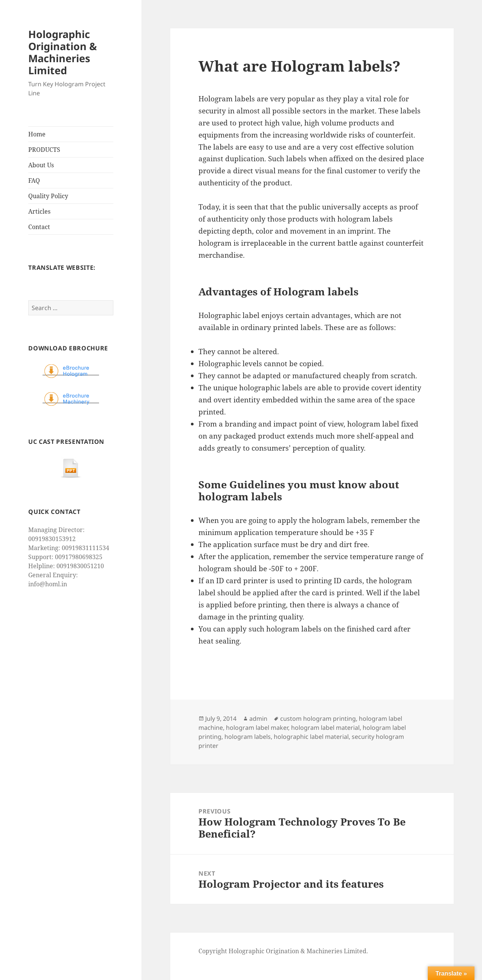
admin (258, 719)
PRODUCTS (44, 150)
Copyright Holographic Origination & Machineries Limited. (283, 951)
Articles (39, 211)
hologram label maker (257, 728)
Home (37, 134)
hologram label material (325, 728)
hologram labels (248, 737)
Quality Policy (48, 196)
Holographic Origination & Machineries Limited (63, 52)
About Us (41, 165)
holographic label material (311, 737)
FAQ (34, 180)
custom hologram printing (318, 719)
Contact (39, 227)
